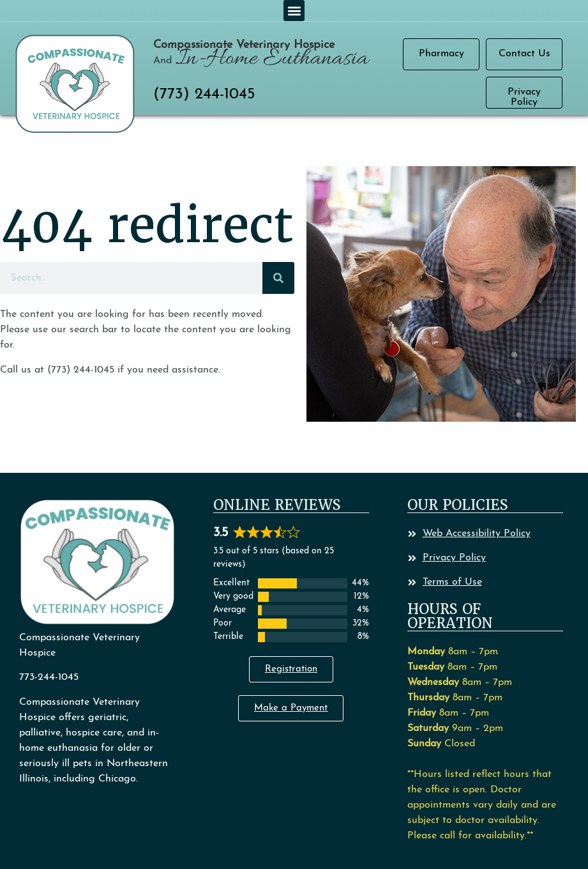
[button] (294, 11)
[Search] (278, 278)
